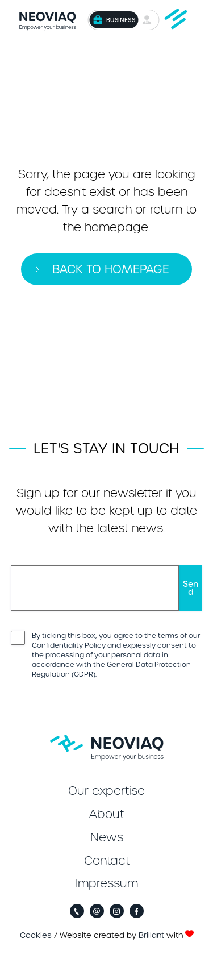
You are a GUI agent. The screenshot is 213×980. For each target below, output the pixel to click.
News (107, 837)
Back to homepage (111, 269)
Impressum (107, 883)
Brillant (151, 935)
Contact (107, 861)
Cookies (36, 935)
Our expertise (106, 791)
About (106, 814)
